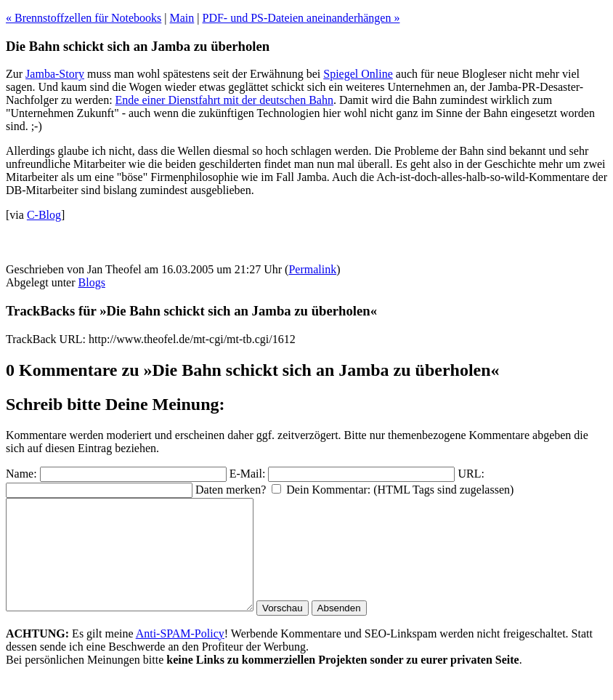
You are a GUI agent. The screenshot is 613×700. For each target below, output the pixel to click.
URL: (471, 474)
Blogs (92, 282)
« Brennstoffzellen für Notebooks (84, 18)
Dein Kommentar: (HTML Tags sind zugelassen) (400, 490)
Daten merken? (231, 490)
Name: (21, 474)
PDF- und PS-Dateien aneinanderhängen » (301, 18)
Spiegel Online (358, 74)
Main (182, 18)
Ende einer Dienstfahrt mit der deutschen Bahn (224, 100)
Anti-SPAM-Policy (180, 655)
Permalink (312, 269)
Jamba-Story (55, 74)
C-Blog (44, 215)
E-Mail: (248, 474)
